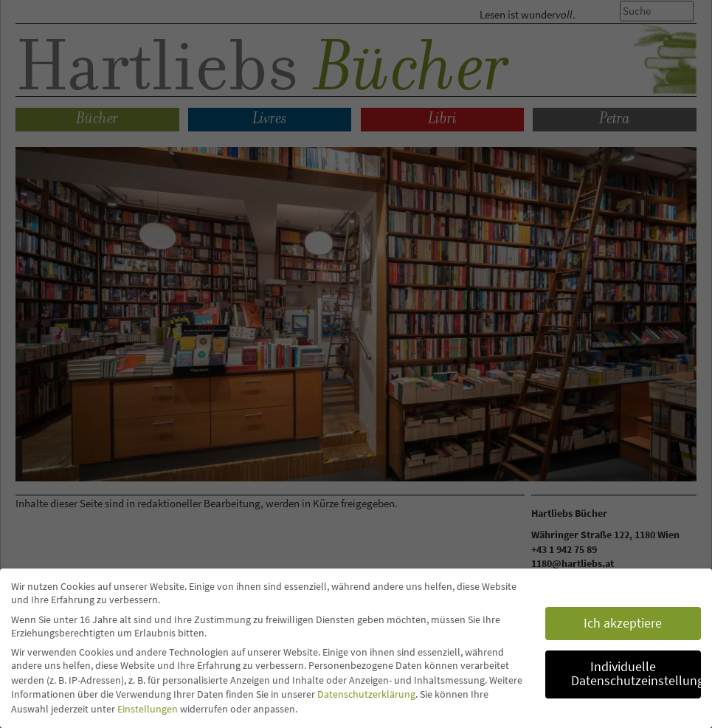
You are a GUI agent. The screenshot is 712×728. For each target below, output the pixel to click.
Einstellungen (148, 709)
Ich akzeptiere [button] (623, 623)
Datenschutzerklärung (366, 694)
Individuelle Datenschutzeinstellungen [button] (636, 674)
